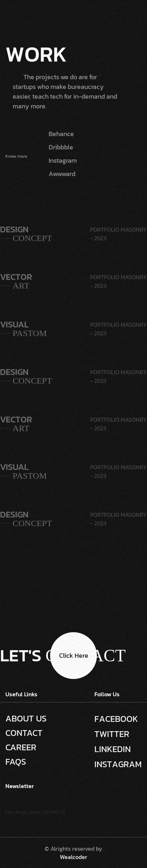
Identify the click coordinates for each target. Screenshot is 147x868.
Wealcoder (73, 857)
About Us (26, 719)
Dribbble (61, 147)
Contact (24, 733)
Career (21, 747)
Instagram (63, 160)
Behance (61, 134)
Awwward (62, 174)
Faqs (16, 762)
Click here (74, 655)
